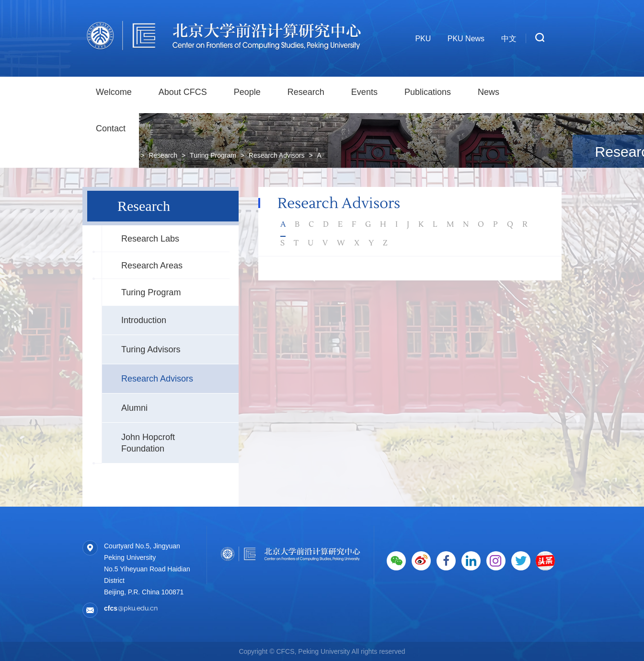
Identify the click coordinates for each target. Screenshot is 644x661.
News (489, 92)
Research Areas (152, 266)
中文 (509, 39)
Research (306, 92)
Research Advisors (157, 379)
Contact (111, 128)
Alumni (134, 408)
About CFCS (183, 92)
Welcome (114, 92)
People (247, 92)
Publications (428, 92)
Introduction (144, 320)
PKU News (466, 39)
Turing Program (151, 292)
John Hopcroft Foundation (148, 443)
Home (127, 155)
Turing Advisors (151, 349)
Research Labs (150, 239)
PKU (423, 39)
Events (364, 92)
